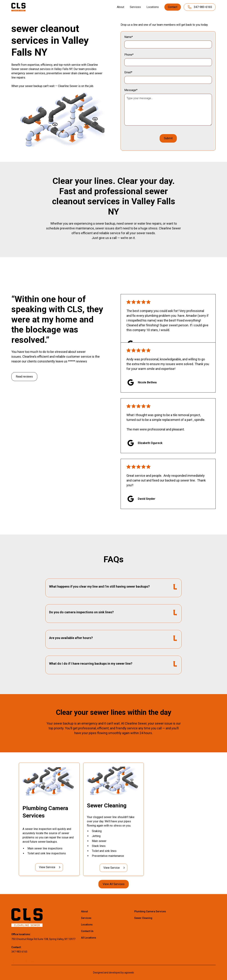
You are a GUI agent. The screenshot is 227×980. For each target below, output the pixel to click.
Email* (128, 72)
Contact (173, 7)
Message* (131, 90)
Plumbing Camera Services (150, 911)
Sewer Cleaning (143, 918)
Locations (153, 7)
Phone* (129, 55)
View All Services (114, 884)
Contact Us (87, 931)
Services (135, 7)
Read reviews (24, 377)
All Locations (89, 938)
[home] (18, 7)
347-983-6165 (19, 952)
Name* (129, 37)
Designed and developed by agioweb (113, 973)
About (121, 7)
